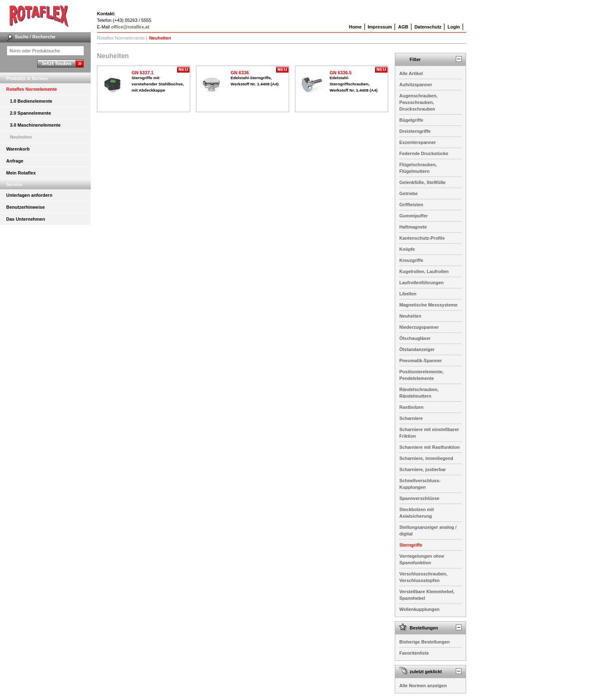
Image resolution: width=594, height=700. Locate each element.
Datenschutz (428, 27)
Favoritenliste (414, 653)
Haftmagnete (413, 227)
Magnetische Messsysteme (428, 305)
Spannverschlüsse (419, 498)
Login (454, 27)
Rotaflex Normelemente (32, 89)
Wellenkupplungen (420, 609)
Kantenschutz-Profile (422, 238)
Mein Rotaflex (21, 173)
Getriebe (409, 193)
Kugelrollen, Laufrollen (424, 271)
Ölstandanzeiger (417, 349)
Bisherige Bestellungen (424, 642)
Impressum (380, 27)
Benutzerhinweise (26, 207)
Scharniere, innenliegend (426, 458)
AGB (403, 27)
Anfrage (15, 161)
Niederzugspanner (419, 327)
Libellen (408, 294)
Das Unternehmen (26, 219)
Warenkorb (18, 149)
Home (355, 27)
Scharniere (411, 418)
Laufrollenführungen (422, 283)
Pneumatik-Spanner (421, 361)
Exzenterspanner (418, 142)
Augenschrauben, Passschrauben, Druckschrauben (418, 102)
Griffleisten (411, 205)
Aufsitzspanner (416, 85)
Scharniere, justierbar (423, 469)
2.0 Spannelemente (31, 113)
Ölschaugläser (415, 338)
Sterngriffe (411, 545)
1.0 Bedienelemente (31, 101)
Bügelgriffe (411, 120)
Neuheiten (21, 137)
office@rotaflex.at (130, 27)
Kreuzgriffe (411, 260)
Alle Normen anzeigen (423, 686)
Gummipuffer (414, 216)
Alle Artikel (411, 73)
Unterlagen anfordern (29, 195)
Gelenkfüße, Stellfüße (422, 182)
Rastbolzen (411, 407)
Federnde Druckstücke (424, 153)
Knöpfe (407, 249)
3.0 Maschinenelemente (35, 125)
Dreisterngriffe (415, 131)
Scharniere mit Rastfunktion (430, 447)
